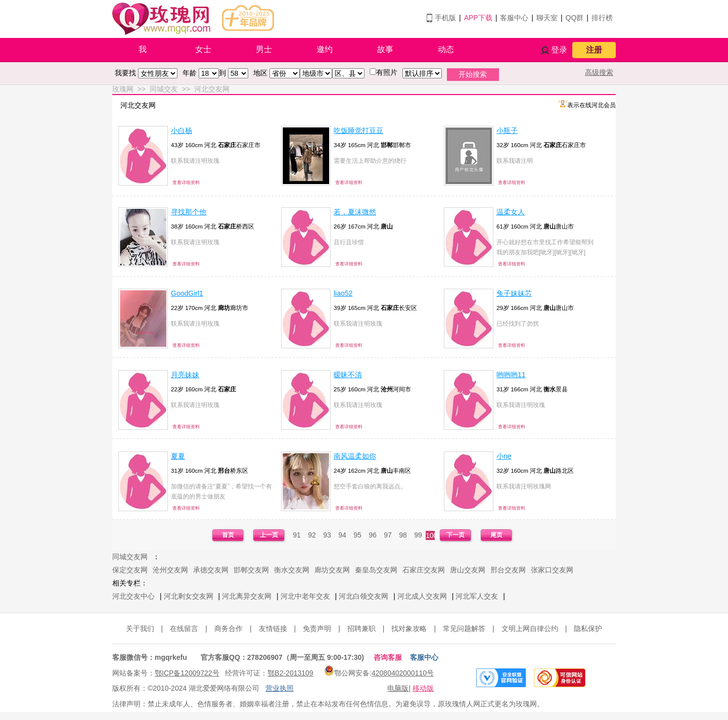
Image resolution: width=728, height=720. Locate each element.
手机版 (445, 18)
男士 (264, 49)
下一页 (456, 535)
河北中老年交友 (305, 596)
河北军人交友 (477, 596)
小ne (504, 456)
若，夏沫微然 (355, 212)
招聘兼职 (361, 628)
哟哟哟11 (511, 375)
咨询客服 (388, 657)
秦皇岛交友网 (376, 570)
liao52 (343, 293)
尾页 (496, 535)
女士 (203, 49)
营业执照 (280, 688)
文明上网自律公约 (530, 628)
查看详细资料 (186, 183)
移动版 (423, 688)
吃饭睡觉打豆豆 (358, 130)
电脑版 (398, 688)
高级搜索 (599, 72)
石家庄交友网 (424, 570)
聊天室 (547, 18)
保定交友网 (130, 570)
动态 (446, 49)
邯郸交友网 (251, 570)
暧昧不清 (348, 375)
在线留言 (184, 628)
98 (403, 535)
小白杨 (181, 130)
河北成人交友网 (422, 596)
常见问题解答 (464, 628)
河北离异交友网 (247, 596)
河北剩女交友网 (189, 596)
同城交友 (164, 89)
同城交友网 (130, 557)
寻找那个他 (189, 212)
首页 (228, 535)
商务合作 (229, 628)
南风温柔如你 (355, 456)
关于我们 (140, 628)
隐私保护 (588, 628)
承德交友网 (211, 570)
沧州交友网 (170, 570)
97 (388, 535)
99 (418, 535)
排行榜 (602, 18)
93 (327, 535)
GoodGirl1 (187, 293)
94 (342, 535)
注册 (594, 50)
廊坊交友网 (332, 570)
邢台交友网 (508, 570)
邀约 (325, 49)
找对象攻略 (409, 628)
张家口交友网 (552, 570)
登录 (559, 50)
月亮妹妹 (185, 375)
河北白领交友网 (363, 596)
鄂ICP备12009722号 (187, 673)
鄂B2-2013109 (290, 673)
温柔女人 (511, 212)
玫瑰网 (123, 89)
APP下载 (478, 18)
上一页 (269, 535)
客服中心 (514, 18)
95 (357, 535)
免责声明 (317, 628)
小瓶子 (507, 130)
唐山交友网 (468, 570)
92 (312, 535)
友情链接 (273, 628)
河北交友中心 (133, 596)
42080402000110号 (403, 673)
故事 (385, 49)
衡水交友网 (292, 570)
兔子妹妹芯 (514, 293)
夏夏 (178, 456)
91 (297, 535)
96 (373, 535)
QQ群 (575, 18)
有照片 (387, 72)
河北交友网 (212, 89)
